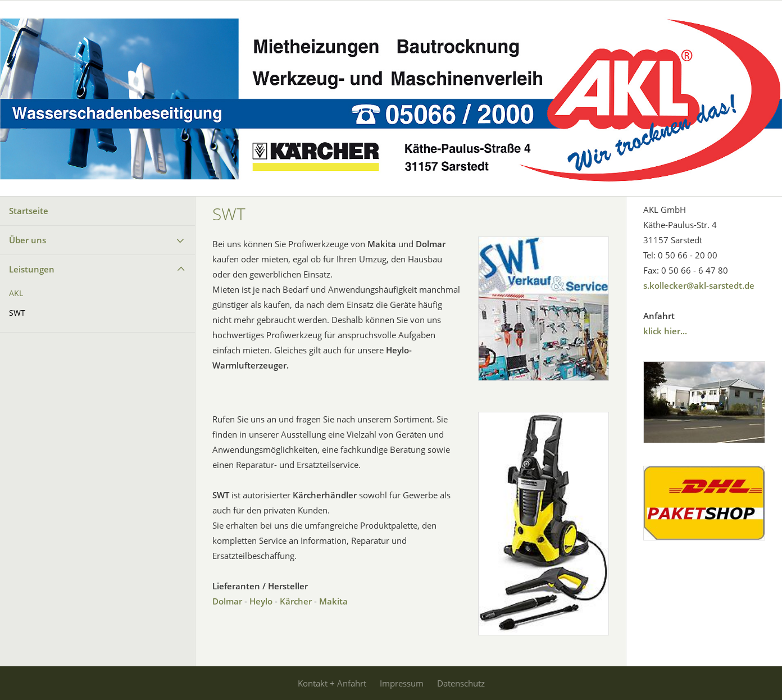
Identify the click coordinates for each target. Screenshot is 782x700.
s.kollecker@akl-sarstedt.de (699, 285)
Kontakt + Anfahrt (332, 683)
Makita (333, 601)
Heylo (261, 601)
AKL (16, 293)
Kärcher (296, 601)
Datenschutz (461, 683)
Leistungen (32, 269)
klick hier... (665, 331)
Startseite (29, 211)
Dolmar (227, 601)
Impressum (402, 683)
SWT (17, 313)
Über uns (28, 240)
